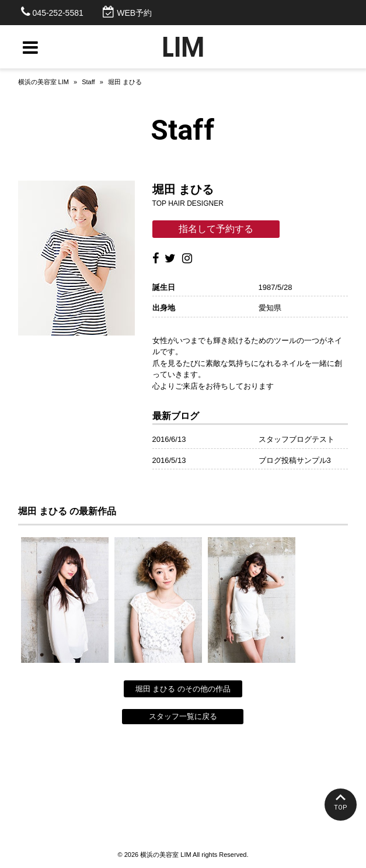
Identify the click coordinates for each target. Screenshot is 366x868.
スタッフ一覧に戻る (183, 716)
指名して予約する (216, 229)
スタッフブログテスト (297, 439)
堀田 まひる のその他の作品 (183, 689)
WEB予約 (134, 13)
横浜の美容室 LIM (43, 82)
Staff (88, 82)
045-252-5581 (58, 13)
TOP (341, 808)
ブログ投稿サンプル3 (295, 460)
